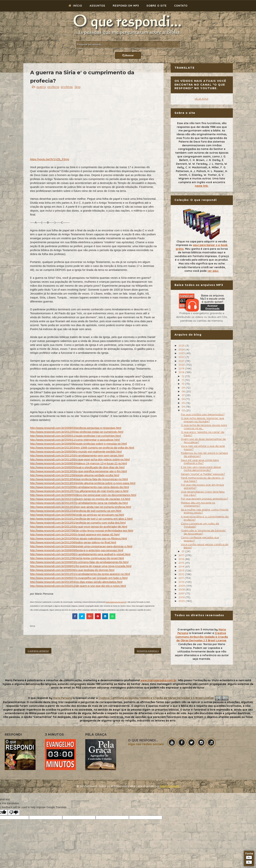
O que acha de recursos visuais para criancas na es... (204, 427)
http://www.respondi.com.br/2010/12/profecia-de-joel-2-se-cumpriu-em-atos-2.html (81, 519)
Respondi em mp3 (126, 6)
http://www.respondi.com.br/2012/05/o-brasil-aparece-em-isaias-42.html (75, 534)
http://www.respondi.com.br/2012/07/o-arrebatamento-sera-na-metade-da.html (79, 503)
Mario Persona (62, 698)
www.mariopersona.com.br (116, 602)
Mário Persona (170, 786)
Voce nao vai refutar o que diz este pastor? (203, 448)
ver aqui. (213, 271)
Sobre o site (157, 6)
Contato (181, 6)
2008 (182, 589)
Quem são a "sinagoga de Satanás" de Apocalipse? (203, 532)
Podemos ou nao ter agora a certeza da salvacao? (204, 455)
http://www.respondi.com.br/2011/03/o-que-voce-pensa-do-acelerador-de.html (79, 527)
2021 (182, 361)
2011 (182, 578)
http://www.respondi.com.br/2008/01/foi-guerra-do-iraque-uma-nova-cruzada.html (81, 566)
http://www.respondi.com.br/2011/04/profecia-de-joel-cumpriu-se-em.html (76, 511)
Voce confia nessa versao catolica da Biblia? (205, 546)
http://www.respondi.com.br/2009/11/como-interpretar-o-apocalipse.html (75, 440)
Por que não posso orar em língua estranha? (202, 486)
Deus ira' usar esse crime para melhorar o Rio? (200, 462)
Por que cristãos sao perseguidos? (203, 414)
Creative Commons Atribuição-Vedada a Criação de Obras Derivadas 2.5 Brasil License (202, 637)
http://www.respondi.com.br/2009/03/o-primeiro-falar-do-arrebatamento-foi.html (79, 562)
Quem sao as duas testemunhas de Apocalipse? (203, 441)
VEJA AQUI (201, 99)
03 (184, 410)
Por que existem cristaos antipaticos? (204, 499)
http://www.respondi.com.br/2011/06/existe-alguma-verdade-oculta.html (75, 475)
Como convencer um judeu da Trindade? (200, 525)
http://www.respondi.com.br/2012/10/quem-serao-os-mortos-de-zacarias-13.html (80, 499)
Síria (77, 87)
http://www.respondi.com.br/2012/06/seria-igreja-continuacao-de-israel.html (77, 558)
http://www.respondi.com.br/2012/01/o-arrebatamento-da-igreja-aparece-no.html (80, 574)
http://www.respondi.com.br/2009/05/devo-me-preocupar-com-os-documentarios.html (83, 495)
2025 (182, 346)
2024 (182, 349)
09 (184, 388)
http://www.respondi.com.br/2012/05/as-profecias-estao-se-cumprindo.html (77, 432)
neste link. (202, 186)
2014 (182, 567)
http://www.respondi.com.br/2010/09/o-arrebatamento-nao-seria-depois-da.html (80, 487)
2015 (182, 563)
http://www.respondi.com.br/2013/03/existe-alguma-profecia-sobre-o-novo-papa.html (83, 483)
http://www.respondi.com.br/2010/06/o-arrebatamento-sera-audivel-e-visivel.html (80, 554)
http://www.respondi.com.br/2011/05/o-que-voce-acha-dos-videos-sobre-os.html (80, 459)
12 (183, 376)
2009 (182, 586)
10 (183, 384)
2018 (182, 372)
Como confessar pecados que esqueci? (200, 539)
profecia (53, 87)
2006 (182, 597)
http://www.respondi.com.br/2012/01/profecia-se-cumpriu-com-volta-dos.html (78, 523)
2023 (182, 353)
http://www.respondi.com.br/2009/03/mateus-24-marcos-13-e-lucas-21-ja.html (78, 463)
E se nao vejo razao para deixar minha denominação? (201, 469)
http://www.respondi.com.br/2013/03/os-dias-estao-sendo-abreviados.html (76, 582)
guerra (41, 87)
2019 (182, 368)
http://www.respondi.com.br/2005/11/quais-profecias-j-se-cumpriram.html (76, 436)
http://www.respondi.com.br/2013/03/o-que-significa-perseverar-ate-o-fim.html (78, 471)
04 (184, 407)
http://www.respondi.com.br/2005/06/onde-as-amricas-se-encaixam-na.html (77, 515)
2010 (182, 582)
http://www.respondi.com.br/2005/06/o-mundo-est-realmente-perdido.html (76, 451)
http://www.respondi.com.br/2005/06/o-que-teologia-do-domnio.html (72, 570)
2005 (182, 601)
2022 (182, 357)
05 (184, 403)
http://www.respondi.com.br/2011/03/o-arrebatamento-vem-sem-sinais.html (77, 455)
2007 (182, 593)
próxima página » (148, 651)
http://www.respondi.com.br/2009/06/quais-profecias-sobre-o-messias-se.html (78, 444)
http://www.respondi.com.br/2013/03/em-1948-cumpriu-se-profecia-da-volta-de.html (82, 448)
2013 (182, 570)
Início (75, 6)
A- (249, 862)
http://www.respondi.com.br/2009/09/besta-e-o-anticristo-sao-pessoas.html (77, 550)
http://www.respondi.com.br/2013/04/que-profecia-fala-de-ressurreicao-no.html (79, 479)
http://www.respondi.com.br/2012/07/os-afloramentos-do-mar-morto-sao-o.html (79, 491)
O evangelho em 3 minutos (196, 630)
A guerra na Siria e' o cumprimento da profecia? (205, 518)
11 (183, 380)
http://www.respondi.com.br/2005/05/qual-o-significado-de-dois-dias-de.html (77, 467)
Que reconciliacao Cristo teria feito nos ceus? (203, 493)
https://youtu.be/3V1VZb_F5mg (50, 159)
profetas (67, 87)
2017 (182, 555)
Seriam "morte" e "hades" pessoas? (203, 474)
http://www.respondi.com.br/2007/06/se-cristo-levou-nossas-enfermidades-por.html (82, 530)
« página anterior (38, 651)
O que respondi (38, 698)
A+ (249, 858)
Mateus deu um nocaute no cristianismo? (198, 504)
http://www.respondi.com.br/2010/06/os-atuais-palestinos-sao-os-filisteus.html (78, 538)
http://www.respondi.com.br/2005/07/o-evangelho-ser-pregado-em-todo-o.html (79, 578)
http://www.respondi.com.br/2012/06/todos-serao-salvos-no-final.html (73, 542)
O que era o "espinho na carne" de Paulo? (203, 434)
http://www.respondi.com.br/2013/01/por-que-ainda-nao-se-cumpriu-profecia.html (81, 507)
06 (184, 399)
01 (183, 551)
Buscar (128, 55)
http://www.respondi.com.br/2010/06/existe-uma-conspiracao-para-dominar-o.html (81, 546)
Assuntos (97, 6)
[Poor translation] (14, 812)
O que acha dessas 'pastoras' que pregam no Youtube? (202, 420)
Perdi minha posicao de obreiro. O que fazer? (202, 479)
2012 (182, 574)
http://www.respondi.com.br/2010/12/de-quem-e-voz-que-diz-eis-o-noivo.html (78, 586)
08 (184, 391)
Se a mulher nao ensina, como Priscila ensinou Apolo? (205, 511)
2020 (182, 365)
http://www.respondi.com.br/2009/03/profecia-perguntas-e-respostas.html (76, 428)
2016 (182, 559)
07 (183, 395)
